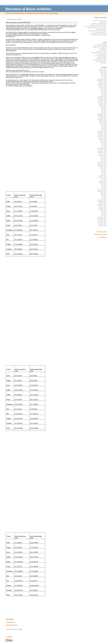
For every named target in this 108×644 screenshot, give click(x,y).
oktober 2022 (103, 220)
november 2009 (102, 151)
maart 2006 (103, 89)
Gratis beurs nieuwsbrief (100, 47)
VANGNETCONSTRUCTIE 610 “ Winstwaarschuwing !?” (97, 31)
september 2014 (102, 190)
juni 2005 (104, 76)
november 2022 (102, 221)
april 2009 (104, 142)
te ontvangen (103, 237)
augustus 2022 (102, 217)
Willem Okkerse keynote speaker (97, 28)
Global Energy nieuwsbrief (99, 35)
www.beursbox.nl (11, 622)
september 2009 (102, 148)
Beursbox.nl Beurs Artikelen (28, 9)
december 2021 (102, 206)
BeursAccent (103, 48)
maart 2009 (103, 141)
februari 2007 (103, 105)
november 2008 (102, 135)
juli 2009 (104, 147)
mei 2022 (104, 213)
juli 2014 (104, 188)
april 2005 (104, 73)
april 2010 (104, 158)
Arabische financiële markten (98, 25)
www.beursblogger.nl (12, 625)
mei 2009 (104, 144)
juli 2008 (104, 130)
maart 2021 (103, 193)
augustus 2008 (102, 131)
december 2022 (102, 223)
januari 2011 (103, 167)
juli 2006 (104, 95)
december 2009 (102, 152)
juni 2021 (104, 197)
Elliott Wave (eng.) (101, 59)
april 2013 (104, 184)
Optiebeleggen (102, 57)
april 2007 (104, 108)
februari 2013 (103, 183)
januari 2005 (103, 69)
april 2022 (104, 211)
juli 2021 (104, 198)
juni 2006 (104, 94)
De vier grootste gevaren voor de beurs (95, 26)
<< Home (9, 637)
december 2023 (102, 226)
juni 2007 (104, 111)
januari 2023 (103, 224)
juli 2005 (104, 78)
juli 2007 (104, 112)
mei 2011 (104, 171)
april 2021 (104, 194)
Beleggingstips (102, 54)
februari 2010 (103, 155)
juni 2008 (104, 128)
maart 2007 (103, 107)
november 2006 (102, 101)
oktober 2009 (103, 150)
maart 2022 (103, 210)
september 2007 (102, 115)
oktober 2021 (103, 203)
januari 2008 (103, 121)
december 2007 (102, 119)
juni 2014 (104, 187)
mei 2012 (104, 180)
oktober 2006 (103, 99)
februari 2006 (103, 88)
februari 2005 (103, 71)
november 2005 (102, 84)
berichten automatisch (100, 234)
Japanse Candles (102, 51)
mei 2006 (104, 92)
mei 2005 (104, 75)
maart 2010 (103, 157)
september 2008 (102, 132)
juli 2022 (104, 216)
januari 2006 (103, 86)
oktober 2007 (103, 117)
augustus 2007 (102, 114)
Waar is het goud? (101, 29)
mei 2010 (104, 160)
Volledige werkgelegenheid (99, 24)
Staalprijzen (103, 22)
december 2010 (102, 165)
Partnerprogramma (101, 61)
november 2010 (102, 164)
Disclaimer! (103, 63)
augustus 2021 (102, 200)
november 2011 (102, 177)
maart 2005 (103, 72)
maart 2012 (103, 178)
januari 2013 (103, 181)
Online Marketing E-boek (99, 60)
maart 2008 (103, 124)
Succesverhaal (102, 44)
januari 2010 (103, 154)
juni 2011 (104, 173)
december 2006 (102, 102)
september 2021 (102, 201)
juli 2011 (104, 174)
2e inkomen (103, 50)
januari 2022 (103, 207)
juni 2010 (104, 161)
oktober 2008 (103, 134)
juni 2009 (104, 145)
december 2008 (102, 137)
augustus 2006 (102, 96)
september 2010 (102, 163)
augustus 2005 (102, 79)
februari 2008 (103, 122)
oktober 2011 (103, 175)
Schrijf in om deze (102, 232)
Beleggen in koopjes (101, 56)
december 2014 (102, 191)
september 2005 (102, 81)
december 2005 (102, 85)
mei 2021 (104, 196)
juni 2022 (104, 214)
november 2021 (102, 204)
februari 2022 (103, 209)
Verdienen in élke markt (100, 21)
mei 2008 (104, 127)
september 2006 (102, 98)
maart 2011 (103, 168)
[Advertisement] (100, 266)
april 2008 (104, 125)
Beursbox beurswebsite (100, 46)
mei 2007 (104, 109)
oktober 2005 (103, 82)
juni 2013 (104, 186)
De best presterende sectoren (98, 34)
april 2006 (104, 91)
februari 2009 (103, 140)
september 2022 (102, 219)
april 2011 (104, 170)
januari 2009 (103, 138)
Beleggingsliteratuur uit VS (99, 53)
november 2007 (102, 118)
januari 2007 (103, 104)
